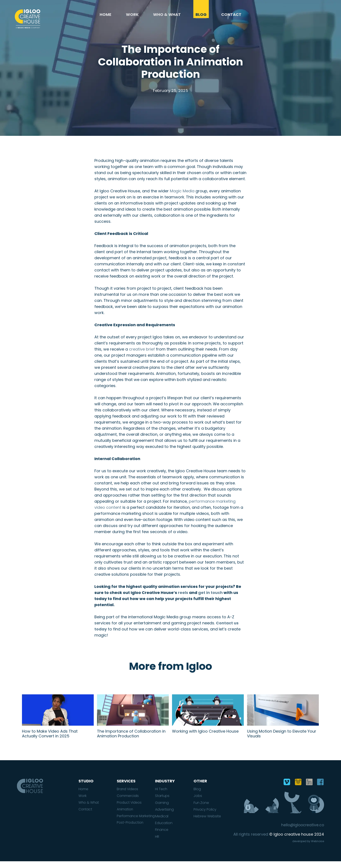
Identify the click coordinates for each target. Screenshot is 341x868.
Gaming (162, 809)
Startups (162, 802)
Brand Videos (128, 796)
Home (105, 17)
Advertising (164, 816)
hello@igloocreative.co (302, 832)
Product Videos (130, 809)
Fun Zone (201, 809)
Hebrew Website (207, 823)
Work (132, 17)
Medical (162, 823)
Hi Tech (161, 796)
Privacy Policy (205, 816)
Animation (125, 816)
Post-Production (131, 834)
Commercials (128, 802)
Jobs (198, 802)
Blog (201, 17)
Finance (162, 836)
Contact (231, 17)
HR (157, 843)
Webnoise (318, 848)
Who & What (167, 17)
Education (164, 829)
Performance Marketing (128, 825)
